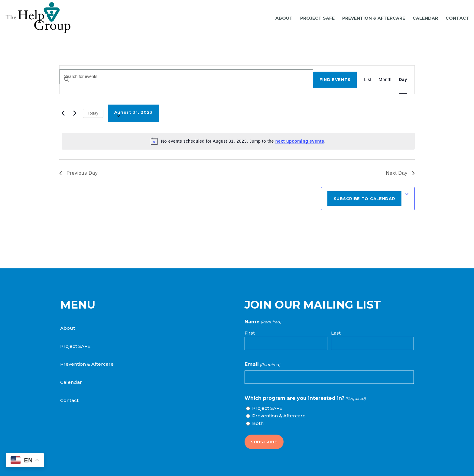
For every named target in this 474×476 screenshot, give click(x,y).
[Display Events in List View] (368, 80)
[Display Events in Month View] (385, 80)
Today (93, 113)
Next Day (400, 173)
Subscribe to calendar (365, 199)
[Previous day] (63, 113)
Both (258, 423)
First (250, 333)
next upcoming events (300, 141)
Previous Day (79, 173)
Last (336, 333)
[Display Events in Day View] (403, 80)
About (68, 328)
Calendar (71, 382)
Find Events (335, 79)
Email (262, 364)
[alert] (238, 141)
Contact (69, 400)
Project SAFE (75, 346)
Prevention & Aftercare (87, 364)
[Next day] (75, 113)
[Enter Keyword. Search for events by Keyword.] (186, 77)
